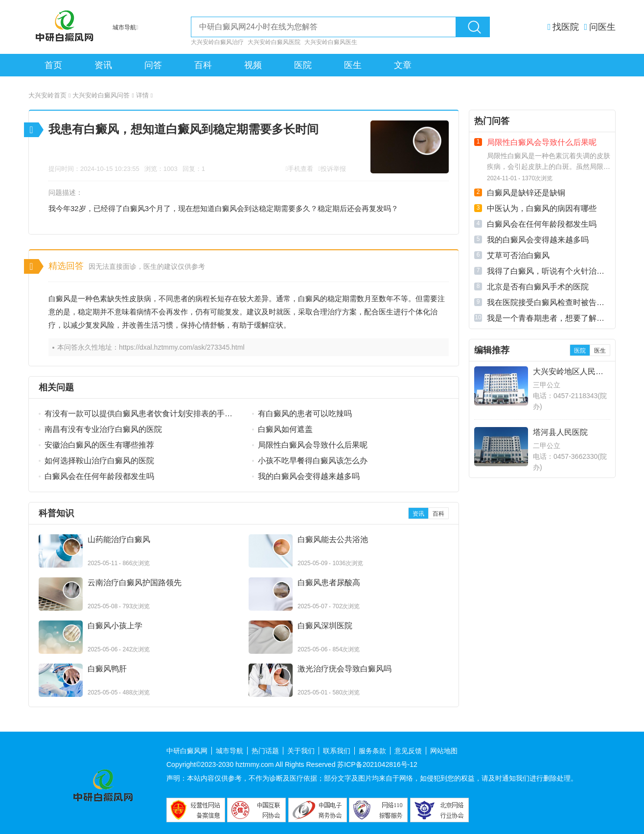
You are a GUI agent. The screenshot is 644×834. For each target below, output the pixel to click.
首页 (53, 65)
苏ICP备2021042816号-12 (377, 764)
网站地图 (444, 751)
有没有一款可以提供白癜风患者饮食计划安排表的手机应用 (138, 414)
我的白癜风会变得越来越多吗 (309, 476)
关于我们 (301, 751)
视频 (253, 65)
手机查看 (300, 169)
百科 (203, 65)
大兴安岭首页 (49, 95)
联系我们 (337, 751)
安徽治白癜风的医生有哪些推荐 (99, 445)
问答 (153, 65)
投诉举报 (333, 169)
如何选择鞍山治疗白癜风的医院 (99, 461)
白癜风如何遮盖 (285, 429)
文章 (403, 65)
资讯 (103, 65)
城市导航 (230, 751)
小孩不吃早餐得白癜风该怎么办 (313, 461)
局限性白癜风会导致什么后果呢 (313, 445)
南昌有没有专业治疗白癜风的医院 (103, 429)
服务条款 (372, 751)
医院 (303, 65)
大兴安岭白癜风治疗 (217, 42)
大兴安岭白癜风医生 (331, 42)
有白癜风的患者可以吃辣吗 (305, 414)
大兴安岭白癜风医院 (274, 42)
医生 (353, 65)
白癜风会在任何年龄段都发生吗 (99, 476)
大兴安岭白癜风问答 (103, 95)
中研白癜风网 (187, 751)
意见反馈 (408, 751)
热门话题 (265, 751)
